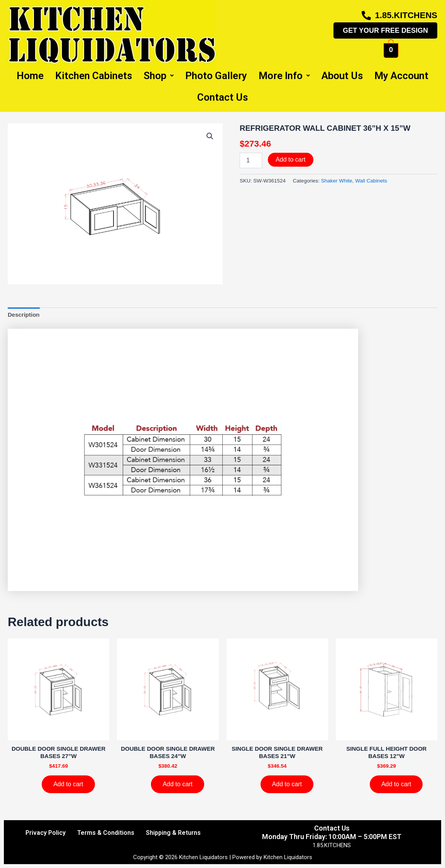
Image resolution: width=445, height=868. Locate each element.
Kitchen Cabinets (94, 76)
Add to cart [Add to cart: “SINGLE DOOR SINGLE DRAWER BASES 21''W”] (287, 784)
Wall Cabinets (371, 181)
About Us (342, 76)
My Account (401, 76)
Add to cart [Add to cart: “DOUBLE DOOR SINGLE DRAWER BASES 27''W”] (68, 784)
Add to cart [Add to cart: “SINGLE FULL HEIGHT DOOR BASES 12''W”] (396, 784)
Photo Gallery (216, 76)
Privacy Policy (46, 833)
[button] (210, 136)
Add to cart (290, 160)
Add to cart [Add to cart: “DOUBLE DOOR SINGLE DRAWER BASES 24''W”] (177, 784)
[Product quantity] (251, 160)
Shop (159, 76)
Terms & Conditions (106, 833)
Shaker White (337, 181)
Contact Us (222, 97)
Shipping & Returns (173, 833)
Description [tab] (24, 315)
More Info (284, 76)
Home (30, 76)
